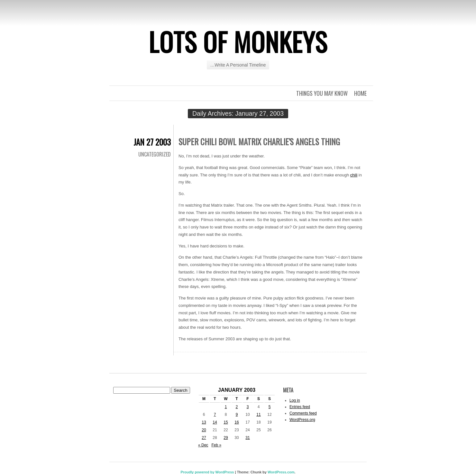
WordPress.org (302, 420)
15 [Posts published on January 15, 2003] (226, 422)
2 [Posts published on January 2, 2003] (237, 407)
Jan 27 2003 (152, 142)
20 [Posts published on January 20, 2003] (204, 430)
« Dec (203, 445)
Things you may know (322, 93)
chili (354, 175)
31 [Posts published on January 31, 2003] (247, 438)
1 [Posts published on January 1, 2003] (226, 407)
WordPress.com (281, 472)
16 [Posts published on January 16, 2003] (237, 422)
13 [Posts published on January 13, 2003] (204, 422)
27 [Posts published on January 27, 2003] (204, 438)
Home (360, 93)
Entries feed (300, 407)
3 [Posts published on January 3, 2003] (248, 407)
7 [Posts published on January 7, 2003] (215, 415)
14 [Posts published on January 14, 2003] (215, 422)
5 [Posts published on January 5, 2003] (270, 407)
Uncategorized (155, 154)
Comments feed (303, 413)
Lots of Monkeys (238, 41)
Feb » (216, 445)
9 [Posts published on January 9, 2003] (237, 415)
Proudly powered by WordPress (207, 472)
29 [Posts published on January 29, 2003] (226, 438)
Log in (295, 400)
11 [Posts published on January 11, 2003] (258, 415)
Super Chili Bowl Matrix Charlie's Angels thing (259, 142)
